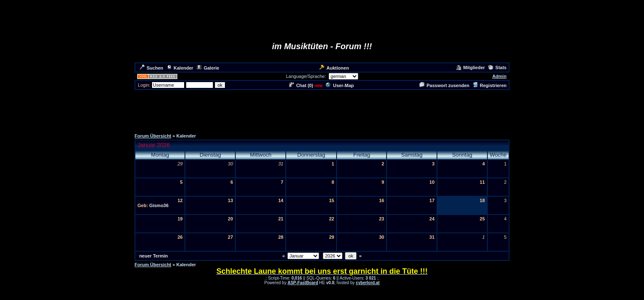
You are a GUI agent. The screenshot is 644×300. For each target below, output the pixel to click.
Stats (497, 67)
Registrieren (490, 85)
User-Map (340, 85)
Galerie (208, 68)
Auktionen (334, 68)
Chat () (301, 85)
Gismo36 (159, 205)
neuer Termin (154, 256)
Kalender (180, 68)
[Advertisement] (322, 110)
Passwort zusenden (444, 85)
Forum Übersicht (153, 136)
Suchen (151, 68)
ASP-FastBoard (303, 283)
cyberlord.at (368, 283)
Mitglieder (471, 67)
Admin (499, 76)
